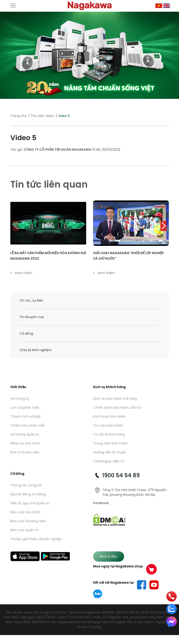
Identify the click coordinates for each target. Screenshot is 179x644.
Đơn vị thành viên (25, 452)
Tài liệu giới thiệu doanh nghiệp (36, 539)
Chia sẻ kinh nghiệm (36, 350)
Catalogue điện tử (109, 461)
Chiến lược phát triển (28, 425)
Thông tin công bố (26, 485)
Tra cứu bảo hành (108, 425)
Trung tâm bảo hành (110, 443)
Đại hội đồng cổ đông (28, 494)
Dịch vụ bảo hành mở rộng (115, 398)
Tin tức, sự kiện (31, 300)
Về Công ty (20, 398)
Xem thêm (21, 273)
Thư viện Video (43, 116)
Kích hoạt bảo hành (109, 416)
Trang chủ (19, 116)
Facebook (101, 503)
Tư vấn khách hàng (109, 434)
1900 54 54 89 (121, 475)
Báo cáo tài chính (25, 512)
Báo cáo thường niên (28, 521)
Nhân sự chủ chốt (25, 443)
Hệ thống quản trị (25, 434)
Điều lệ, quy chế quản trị (30, 503)
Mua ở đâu (108, 556)
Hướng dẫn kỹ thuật (109, 452)
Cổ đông (26, 333)
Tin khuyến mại (32, 317)
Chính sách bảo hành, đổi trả (117, 407)
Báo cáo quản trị (24, 530)
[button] (163, 226)
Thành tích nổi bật (26, 416)
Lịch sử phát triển (25, 407)
